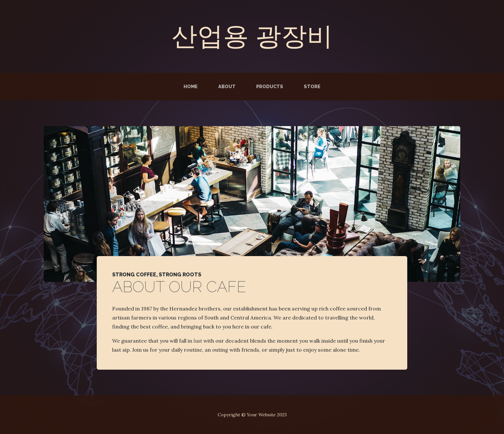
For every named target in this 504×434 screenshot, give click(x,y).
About (227, 86)
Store (312, 86)
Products (270, 86)
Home (191, 86)
